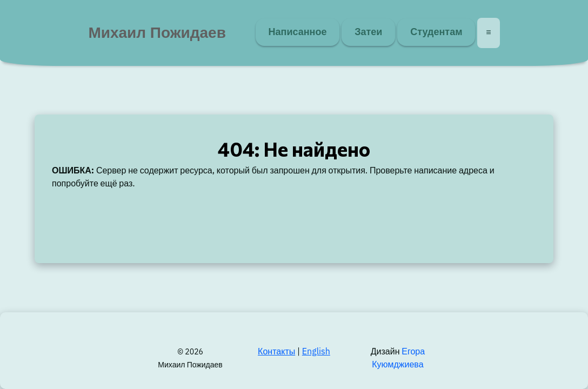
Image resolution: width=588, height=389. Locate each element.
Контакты (276, 352)
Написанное (298, 32)
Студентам (436, 32)
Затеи (368, 32)
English (316, 352)
